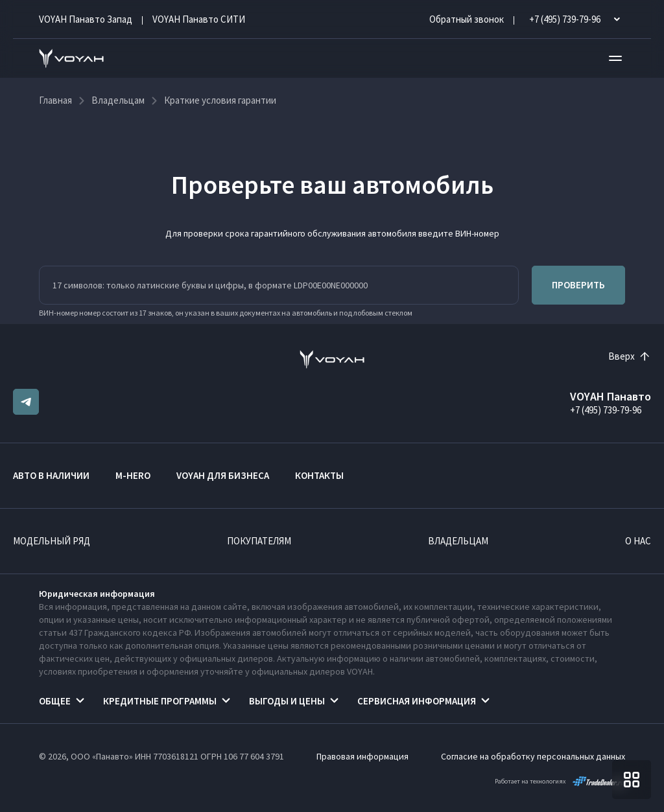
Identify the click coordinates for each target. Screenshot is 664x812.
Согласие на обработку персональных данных (533, 756)
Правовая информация (362, 756)
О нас (638, 541)
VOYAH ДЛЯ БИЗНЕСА (223, 475)
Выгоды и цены (287, 701)
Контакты (319, 475)
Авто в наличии (51, 475)
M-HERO (133, 475)
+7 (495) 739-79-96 (606, 410)
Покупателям (259, 541)
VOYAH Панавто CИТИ (199, 19)
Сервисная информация (417, 701)
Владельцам (458, 541)
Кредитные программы (160, 701)
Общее (55, 701)
